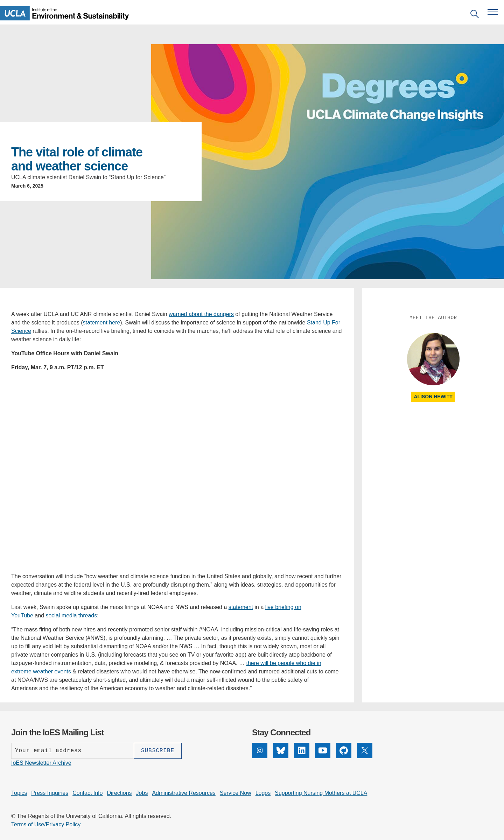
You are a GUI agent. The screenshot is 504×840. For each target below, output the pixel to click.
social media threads (71, 615)
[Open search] (475, 15)
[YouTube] (323, 756)
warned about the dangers (201, 314)
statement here (102, 323)
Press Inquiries (50, 793)
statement (241, 607)
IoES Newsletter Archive (41, 763)
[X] (365, 756)
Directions (119, 793)
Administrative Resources (184, 793)
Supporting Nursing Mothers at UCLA (321, 793)
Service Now (236, 793)
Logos (263, 793)
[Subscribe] (158, 751)
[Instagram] (260, 756)
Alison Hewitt (433, 397)
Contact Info (87, 793)
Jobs (142, 793)
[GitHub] (344, 756)
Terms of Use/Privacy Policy (46, 824)
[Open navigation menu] (493, 12)
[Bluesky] (281, 756)
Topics (19, 793)
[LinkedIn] (302, 756)
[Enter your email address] (72, 751)
